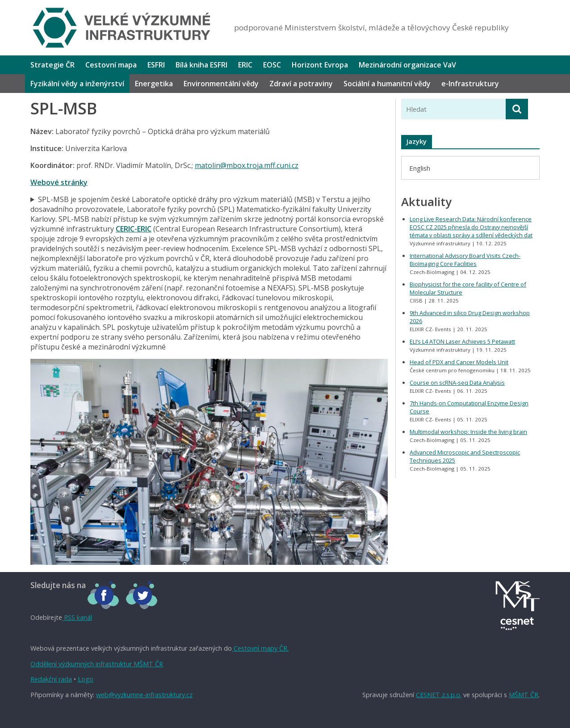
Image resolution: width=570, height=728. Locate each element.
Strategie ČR (52, 65)
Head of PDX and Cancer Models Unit (459, 362)
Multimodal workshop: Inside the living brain (468, 432)
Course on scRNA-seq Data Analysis (457, 383)
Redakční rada (51, 679)
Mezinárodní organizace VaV (407, 65)
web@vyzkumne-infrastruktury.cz (144, 695)
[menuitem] (420, 168)
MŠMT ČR (524, 695)
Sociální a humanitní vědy (387, 84)
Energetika (154, 84)
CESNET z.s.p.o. (439, 695)
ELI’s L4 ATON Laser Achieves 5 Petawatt (462, 341)
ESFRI (156, 65)
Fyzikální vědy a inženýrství (77, 84)
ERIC (245, 65)
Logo (86, 679)
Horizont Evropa (320, 65)
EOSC (272, 65)
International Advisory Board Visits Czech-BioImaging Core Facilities (465, 260)
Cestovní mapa (111, 65)
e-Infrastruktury (470, 84)
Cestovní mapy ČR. (260, 648)
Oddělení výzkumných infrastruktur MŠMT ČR (97, 664)
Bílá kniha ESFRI (201, 65)
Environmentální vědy (221, 84)
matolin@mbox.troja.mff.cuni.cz (247, 165)
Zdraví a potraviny (301, 84)
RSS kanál (77, 617)
